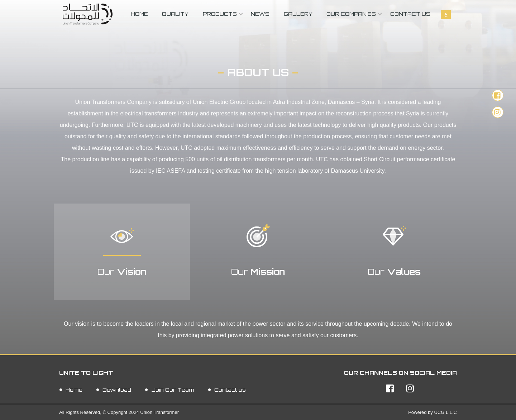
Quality (175, 14)
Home (139, 14)
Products (220, 14)
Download (117, 390)
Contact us (410, 14)
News (260, 14)
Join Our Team (173, 390)
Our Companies (351, 14)
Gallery (298, 14)
